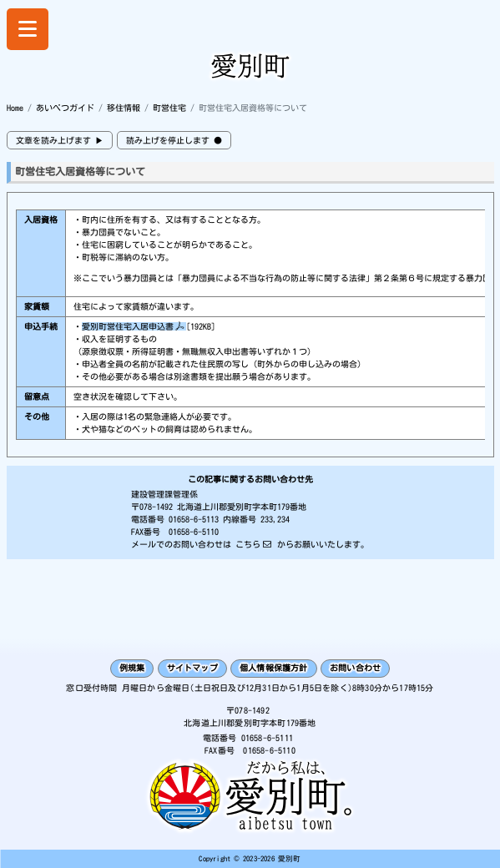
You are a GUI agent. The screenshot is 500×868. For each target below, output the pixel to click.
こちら (248, 544)
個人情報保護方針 (274, 668)
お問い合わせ (355, 668)
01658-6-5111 (267, 738)
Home (15, 108)
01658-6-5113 (194, 519)
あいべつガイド (65, 108)
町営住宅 (169, 108)
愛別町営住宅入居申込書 (128, 326)
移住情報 (124, 108)
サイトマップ (192, 668)
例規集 (132, 668)
